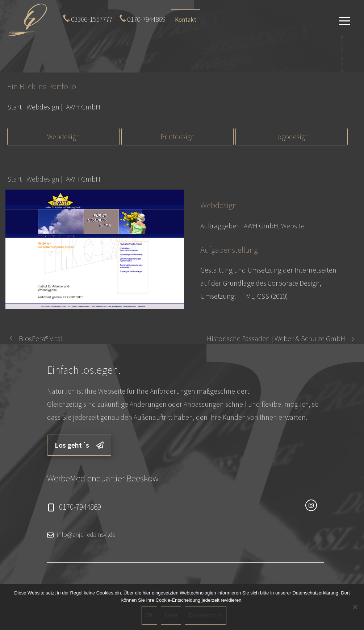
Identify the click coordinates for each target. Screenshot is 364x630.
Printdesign (178, 136)
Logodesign (292, 136)
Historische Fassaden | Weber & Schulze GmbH (276, 338)
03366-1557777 (92, 19)
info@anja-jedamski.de (86, 534)
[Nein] (355, 607)
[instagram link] (311, 505)
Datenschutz (206, 615)
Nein (171, 615)
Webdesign (64, 136)
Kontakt (186, 20)
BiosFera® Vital (41, 338)
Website (293, 226)
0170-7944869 (146, 19)
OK (149, 615)
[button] (345, 20)
